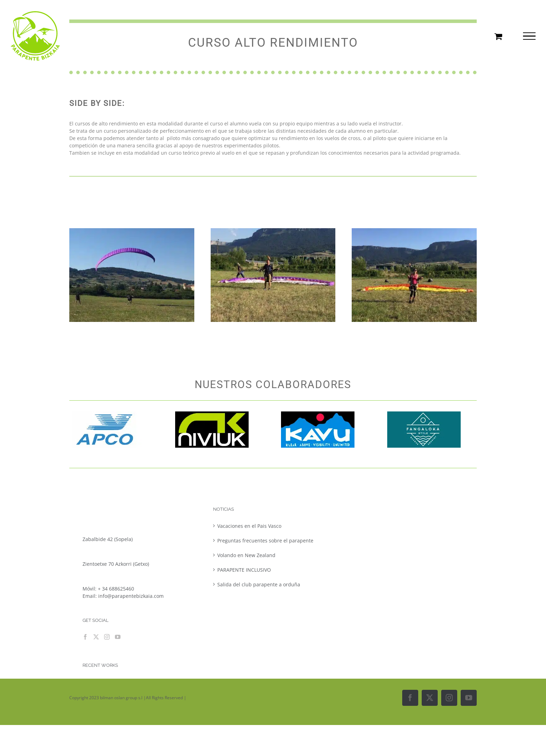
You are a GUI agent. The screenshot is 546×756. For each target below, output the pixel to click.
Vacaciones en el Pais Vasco (249, 526)
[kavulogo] (318, 414)
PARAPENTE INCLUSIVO (244, 570)
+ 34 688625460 (116, 589)
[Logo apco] (106, 414)
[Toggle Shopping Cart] (498, 36)
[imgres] (212, 414)
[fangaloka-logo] (424, 414)
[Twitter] (96, 637)
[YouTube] (118, 637)
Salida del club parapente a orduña (259, 584)
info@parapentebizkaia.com (131, 596)
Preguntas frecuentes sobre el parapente (265, 541)
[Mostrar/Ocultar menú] (529, 36)
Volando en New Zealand (246, 555)
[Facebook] (85, 637)
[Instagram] (107, 637)
